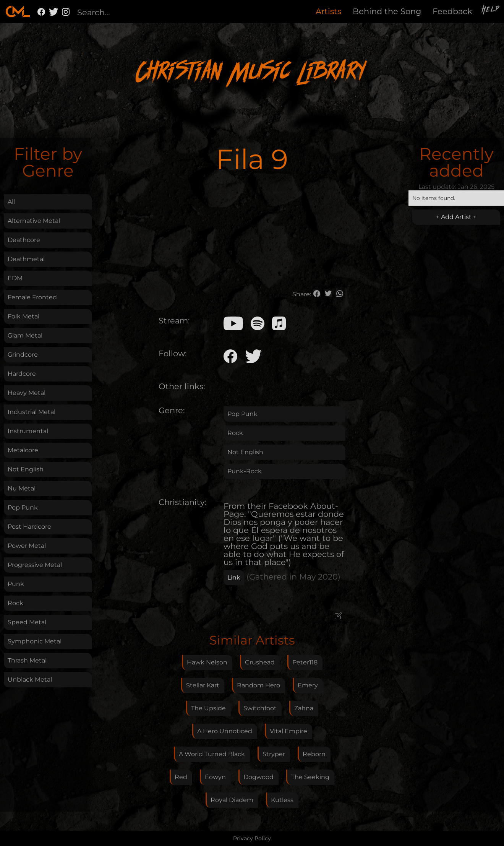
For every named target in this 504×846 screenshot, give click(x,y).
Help (491, 10)
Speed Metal (27, 622)
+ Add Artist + (456, 217)
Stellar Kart (203, 685)
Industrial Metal (32, 412)
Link (234, 577)
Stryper (274, 754)
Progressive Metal (35, 565)
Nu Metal (22, 488)
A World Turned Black (212, 754)
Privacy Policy (252, 838)
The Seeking (310, 777)
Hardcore (22, 374)
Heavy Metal (27, 393)
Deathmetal (26, 259)
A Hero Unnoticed (225, 731)
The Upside (208, 708)
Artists (328, 11)
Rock (15, 603)
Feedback (452, 11)
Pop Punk (23, 507)
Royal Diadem (232, 800)
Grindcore (23, 355)
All (11, 202)
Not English (26, 469)
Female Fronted (32, 297)
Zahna (304, 708)
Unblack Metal (30, 680)
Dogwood (258, 777)
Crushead (260, 662)
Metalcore (23, 450)
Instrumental (28, 431)
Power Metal (27, 546)
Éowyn (215, 777)
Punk (16, 584)
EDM (15, 278)
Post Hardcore (29, 527)
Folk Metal (23, 316)
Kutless (282, 800)
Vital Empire (288, 731)
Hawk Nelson (207, 662)
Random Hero (258, 685)
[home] (18, 11)
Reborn (314, 754)
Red (181, 777)
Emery (308, 685)
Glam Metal (25, 335)
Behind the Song (387, 11)
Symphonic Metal (35, 641)
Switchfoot (260, 708)
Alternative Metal (34, 221)
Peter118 (305, 662)
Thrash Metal (27, 660)
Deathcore (24, 240)
